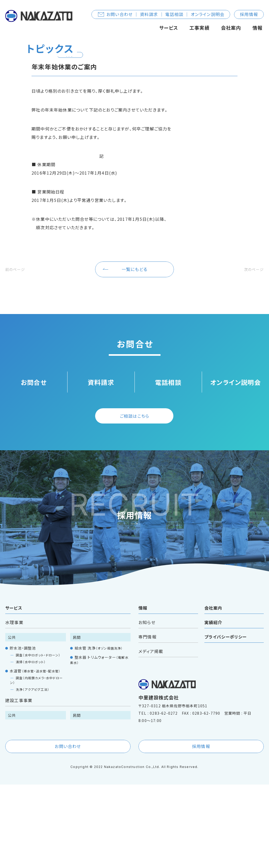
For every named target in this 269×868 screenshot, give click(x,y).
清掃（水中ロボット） (31, 745)
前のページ (18, 352)
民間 (77, 721)
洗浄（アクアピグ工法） (33, 773)
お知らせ (147, 706)
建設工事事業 (19, 784)
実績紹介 (213, 706)
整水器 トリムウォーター (99, 743)
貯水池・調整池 (23, 731)
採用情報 (249, 14)
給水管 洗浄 (99, 731)
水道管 (35, 754)
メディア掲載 (151, 735)
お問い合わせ (68, 830)
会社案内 (231, 28)
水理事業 (14, 706)
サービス (169, 28)
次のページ (251, 352)
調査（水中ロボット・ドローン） (38, 738)
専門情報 (148, 720)
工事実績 (200, 28)
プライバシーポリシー (226, 720)
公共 (12, 721)
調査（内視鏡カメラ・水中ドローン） (36, 764)
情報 (257, 28)
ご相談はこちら (134, 499)
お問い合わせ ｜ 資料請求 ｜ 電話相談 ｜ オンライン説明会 (161, 14)
